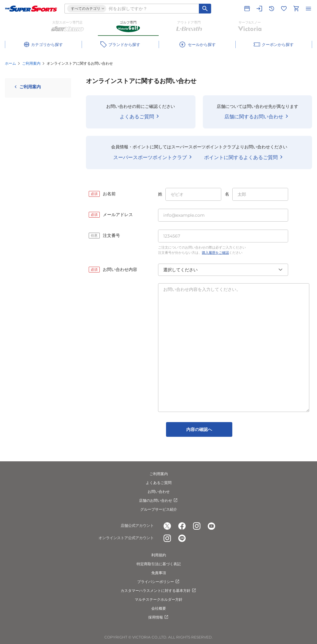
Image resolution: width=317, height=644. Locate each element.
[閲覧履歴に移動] (272, 9)
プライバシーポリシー (159, 582)
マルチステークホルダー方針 (159, 599)
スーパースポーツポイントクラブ (154, 157)
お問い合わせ (159, 492)
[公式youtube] (211, 526)
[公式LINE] (182, 538)
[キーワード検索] (205, 9)
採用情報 (159, 617)
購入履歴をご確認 (215, 253)
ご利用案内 (31, 63)
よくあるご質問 (141, 116)
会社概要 (159, 608)
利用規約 (159, 555)
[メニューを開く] (308, 9)
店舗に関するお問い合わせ (257, 116)
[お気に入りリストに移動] (284, 9)
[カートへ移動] (296, 9)
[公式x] (167, 526)
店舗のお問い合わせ (159, 501)
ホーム (10, 63)
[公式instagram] (197, 526)
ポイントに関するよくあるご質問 (245, 157)
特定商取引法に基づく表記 (159, 564)
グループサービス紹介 (159, 509)
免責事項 (159, 573)
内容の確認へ (199, 429)
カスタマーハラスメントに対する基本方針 (159, 591)
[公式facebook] (182, 526)
